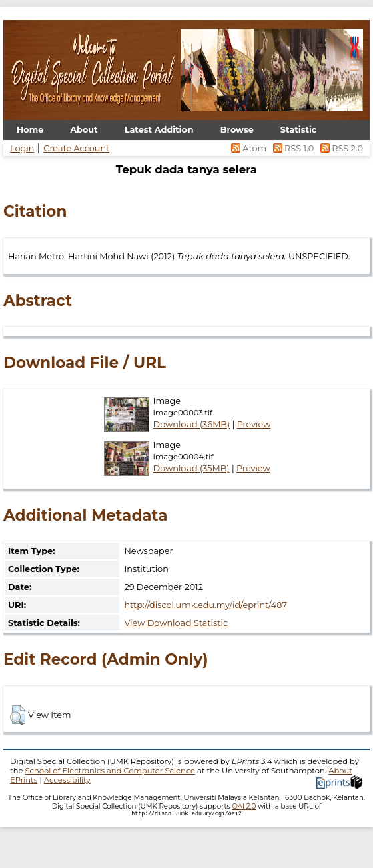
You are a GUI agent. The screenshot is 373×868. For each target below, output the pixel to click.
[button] (18, 715)
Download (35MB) (192, 468)
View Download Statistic (176, 623)
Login (22, 148)
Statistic (299, 130)
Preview (254, 424)
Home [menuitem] (30, 130)
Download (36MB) (192, 424)
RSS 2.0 (339, 148)
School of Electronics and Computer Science (110, 771)
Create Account (76, 148)
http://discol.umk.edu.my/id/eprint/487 (206, 605)
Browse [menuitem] (237, 130)
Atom (248, 148)
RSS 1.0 (292, 148)
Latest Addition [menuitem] (159, 130)
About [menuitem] (84, 130)
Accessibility (67, 780)
